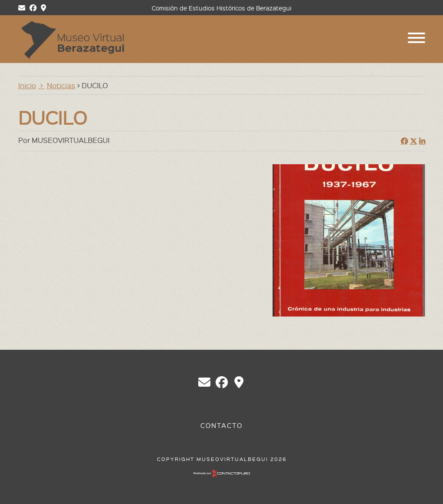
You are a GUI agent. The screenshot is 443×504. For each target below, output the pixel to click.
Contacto (221, 425)
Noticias (61, 85)
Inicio (27, 85)
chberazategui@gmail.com (204, 382)
